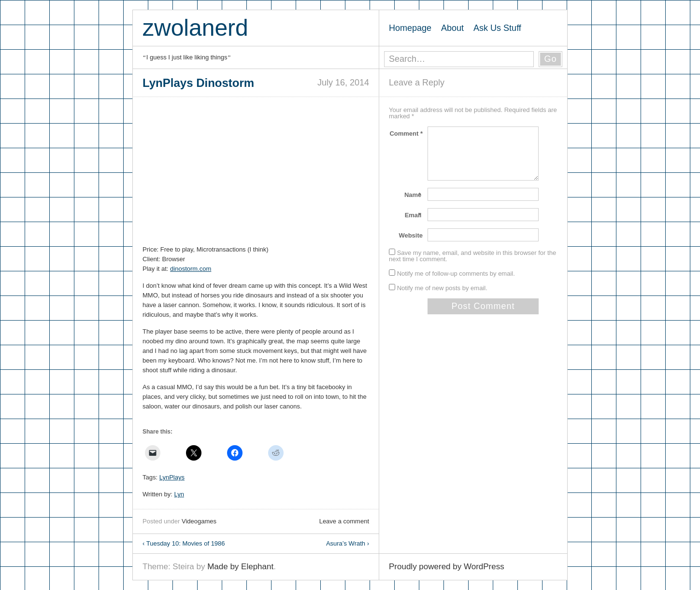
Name (414, 195)
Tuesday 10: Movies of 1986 (184, 543)
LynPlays (172, 477)
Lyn (179, 494)
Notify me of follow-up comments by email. (456, 274)
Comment (406, 133)
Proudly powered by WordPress (447, 567)
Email (414, 215)
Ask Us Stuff (497, 28)
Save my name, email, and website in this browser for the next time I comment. (472, 256)
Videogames (199, 521)
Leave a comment (344, 521)
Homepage (410, 28)
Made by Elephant (240, 567)
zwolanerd (195, 28)
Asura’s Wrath (348, 543)
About (452, 28)
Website (411, 235)
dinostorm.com (191, 269)
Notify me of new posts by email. (442, 288)
